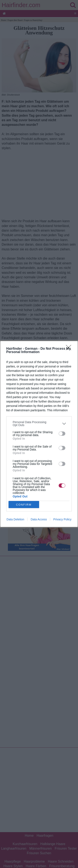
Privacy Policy (62, 519)
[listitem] (39, 424)
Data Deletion (15, 519)
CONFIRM (24, 505)
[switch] (62, 434)
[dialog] (39, 434)
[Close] (70, 349)
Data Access (39, 519)
